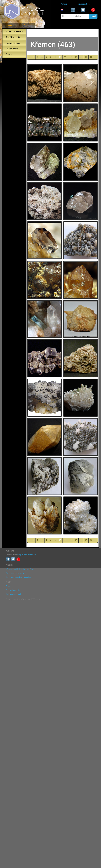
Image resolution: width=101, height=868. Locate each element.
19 (86, 57)
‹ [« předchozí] (29, 57)
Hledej (93, 16)
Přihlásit (64, 4)
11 (65, 57)
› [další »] (96, 57)
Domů (10, 25)
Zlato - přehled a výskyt (15, 573)
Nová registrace (84, 4)
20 (91, 57)
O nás (8, 586)
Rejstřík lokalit (12, 49)
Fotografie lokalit (13, 43)
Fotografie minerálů (14, 31)
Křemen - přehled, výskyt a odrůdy (19, 569)
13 (76, 57)
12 (71, 57)
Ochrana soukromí (13, 594)
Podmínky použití (13, 590)
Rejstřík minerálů (13, 37)
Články (26, 25)
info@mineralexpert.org (27, 555)
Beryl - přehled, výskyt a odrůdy (18, 577)
